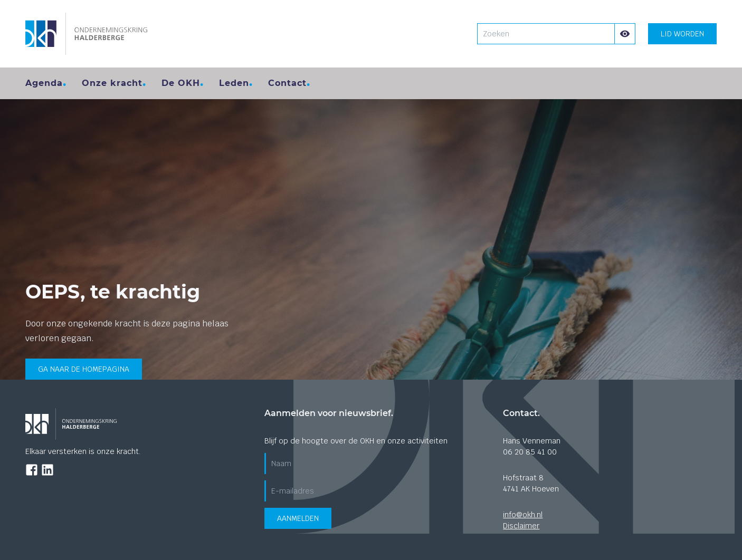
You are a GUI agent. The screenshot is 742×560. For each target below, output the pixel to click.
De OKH (181, 83)
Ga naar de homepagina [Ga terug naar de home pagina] (84, 369)
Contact (287, 83)
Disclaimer (521, 526)
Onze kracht (112, 83)
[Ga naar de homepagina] (86, 34)
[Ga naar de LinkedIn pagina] (47, 470)
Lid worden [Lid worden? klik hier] (682, 34)
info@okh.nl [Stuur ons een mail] (523, 515)
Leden (234, 83)
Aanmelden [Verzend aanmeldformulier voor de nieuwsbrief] (298, 518)
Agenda (44, 83)
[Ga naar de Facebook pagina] (32, 470)
